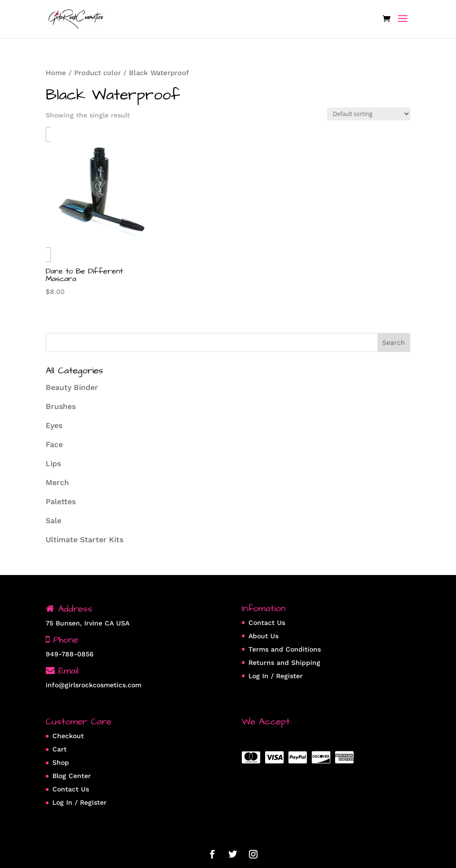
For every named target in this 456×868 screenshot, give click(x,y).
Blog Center (72, 776)
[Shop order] (369, 114)
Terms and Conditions (285, 649)
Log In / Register (276, 676)
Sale (54, 521)
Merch (57, 483)
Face (54, 444)
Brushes (61, 406)
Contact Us (267, 623)
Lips (53, 463)
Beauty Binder (72, 387)
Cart (59, 749)
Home (56, 73)
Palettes (61, 502)
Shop (61, 762)
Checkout (68, 736)
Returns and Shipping (284, 663)
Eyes (54, 425)
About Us (263, 636)
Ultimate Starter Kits (84, 540)
